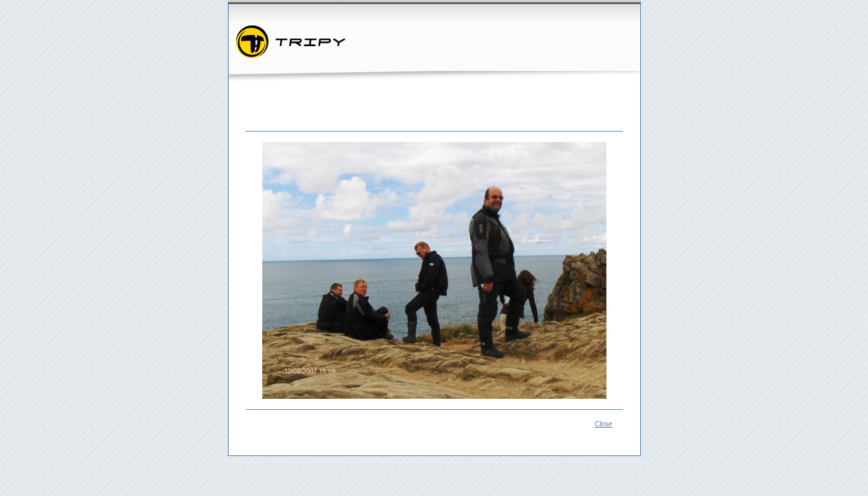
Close (604, 424)
